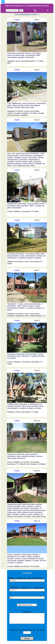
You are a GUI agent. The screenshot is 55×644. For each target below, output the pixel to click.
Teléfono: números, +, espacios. (27, 588)
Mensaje (27, 612)
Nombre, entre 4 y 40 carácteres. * (27, 578)
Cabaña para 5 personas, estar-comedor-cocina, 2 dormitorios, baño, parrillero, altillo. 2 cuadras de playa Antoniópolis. (27, 206)
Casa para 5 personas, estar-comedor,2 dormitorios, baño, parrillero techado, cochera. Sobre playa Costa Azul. (25, 456)
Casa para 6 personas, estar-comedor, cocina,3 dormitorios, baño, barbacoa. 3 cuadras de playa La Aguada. (26, 356)
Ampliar (17, 20)
